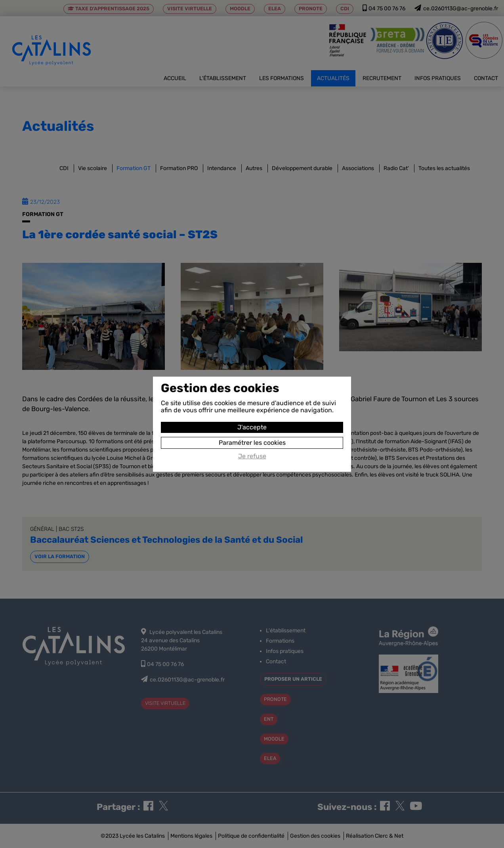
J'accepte (252, 427)
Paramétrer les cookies (252, 443)
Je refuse (252, 456)
